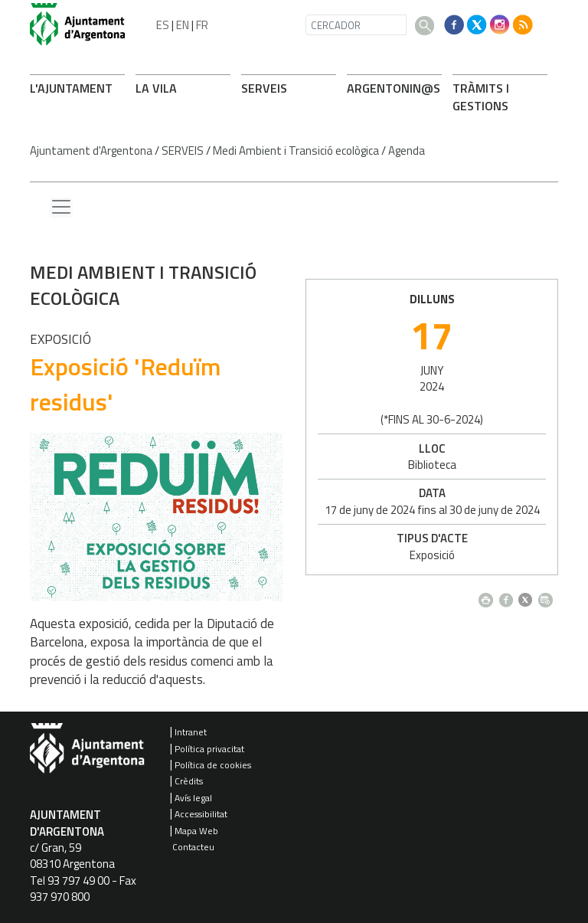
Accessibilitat (201, 814)
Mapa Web (196, 831)
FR (202, 25)
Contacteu (193, 847)
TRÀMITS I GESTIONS (481, 97)
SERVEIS (264, 88)
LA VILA (156, 88)
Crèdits (189, 781)
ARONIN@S (394, 88)
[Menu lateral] (61, 208)
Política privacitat (209, 749)
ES (163, 25)
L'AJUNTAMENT (71, 88)
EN (183, 25)
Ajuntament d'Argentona (91, 151)
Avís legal (193, 798)
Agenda (407, 151)
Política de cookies (213, 765)
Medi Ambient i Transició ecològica (296, 151)
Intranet (191, 732)
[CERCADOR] (356, 25)
